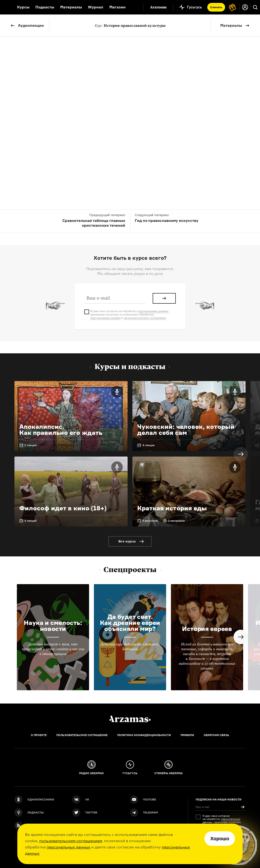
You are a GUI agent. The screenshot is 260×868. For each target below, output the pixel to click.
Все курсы (127, 541)
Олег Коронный (176, 98)
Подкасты (45, 7)
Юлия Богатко (99, 98)
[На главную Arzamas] (5, 7)
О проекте (39, 735)
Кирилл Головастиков (137, 98)
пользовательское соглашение (145, 318)
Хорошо (220, 839)
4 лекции (149, 445)
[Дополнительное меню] (135, 7)
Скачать (216, 7)
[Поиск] (255, 7)
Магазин (117, 7)
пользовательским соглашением (71, 841)
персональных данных (68, 847)
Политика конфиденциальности (144, 735)
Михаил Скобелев (152, 105)
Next (241, 454)
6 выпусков (150, 521)
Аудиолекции (31, 25)
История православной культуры (130, 26)
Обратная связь (216, 735)
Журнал (96, 7)
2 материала (176, 521)
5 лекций (31, 445)
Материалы (231, 25)
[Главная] (130, 719)
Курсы (23, 7)
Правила (187, 735)
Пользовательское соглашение (82, 735)
